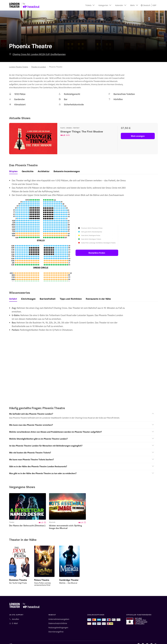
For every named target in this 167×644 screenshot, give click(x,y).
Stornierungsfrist (56, 628)
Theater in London (39, 67)
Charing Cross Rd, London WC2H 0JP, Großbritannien (37, 54)
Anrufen (16, 615)
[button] (90, 5)
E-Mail (15, 619)
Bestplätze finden (97, 253)
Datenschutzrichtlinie (58, 619)
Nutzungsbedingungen (58, 624)
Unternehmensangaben (59, 615)
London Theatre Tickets (19, 67)
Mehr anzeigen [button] (138, 136)
